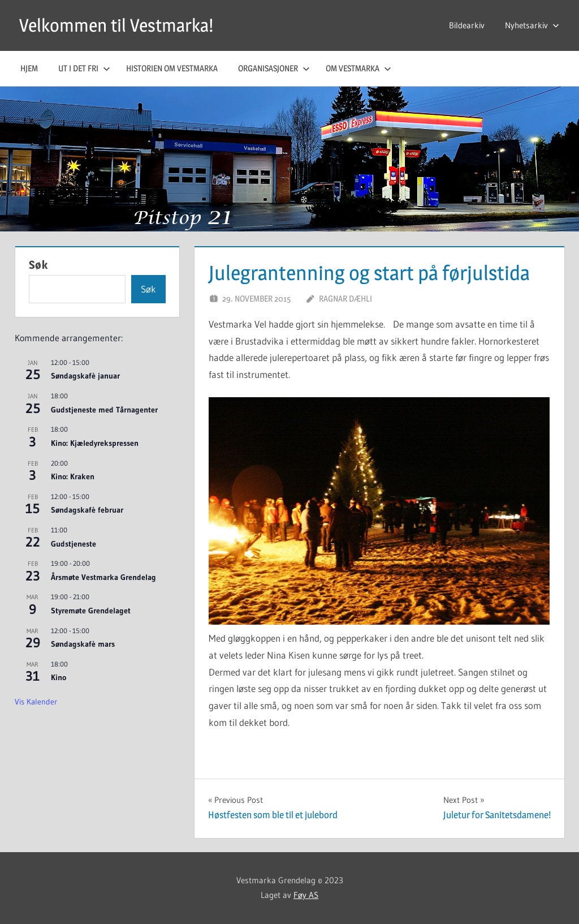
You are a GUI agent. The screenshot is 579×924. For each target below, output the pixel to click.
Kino (59, 677)
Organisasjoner (274, 68)
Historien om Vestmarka (172, 68)
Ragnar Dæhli (345, 298)
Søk (38, 265)
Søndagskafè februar (87, 510)
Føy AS (306, 895)
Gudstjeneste (74, 544)
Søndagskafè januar (85, 376)
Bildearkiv (467, 25)
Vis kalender (36, 702)
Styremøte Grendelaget (91, 611)
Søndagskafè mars (83, 644)
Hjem (29, 68)
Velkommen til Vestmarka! (116, 25)
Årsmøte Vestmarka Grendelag (103, 577)
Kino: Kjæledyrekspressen (95, 443)
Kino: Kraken (73, 476)
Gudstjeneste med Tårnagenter (104, 410)
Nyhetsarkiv (532, 25)
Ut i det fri (84, 68)
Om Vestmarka (358, 68)
